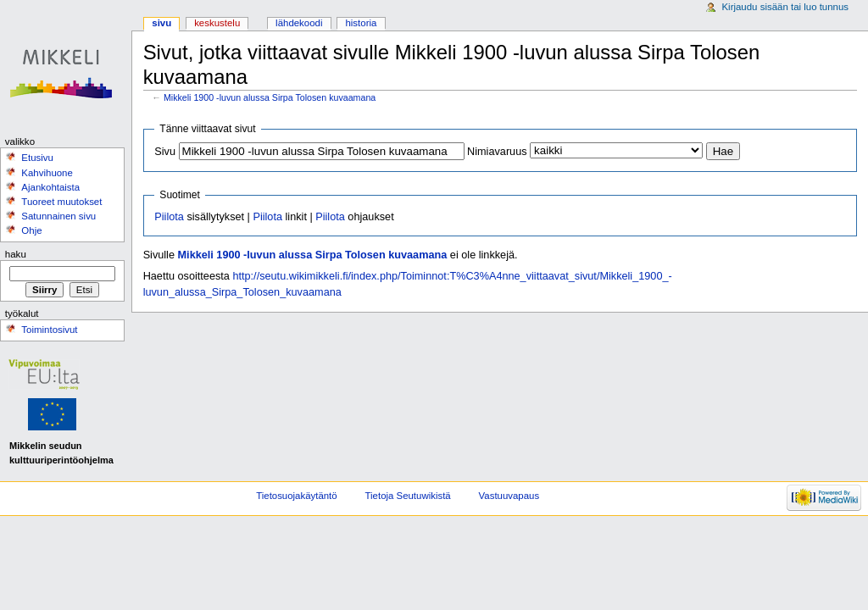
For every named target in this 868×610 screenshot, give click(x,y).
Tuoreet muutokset (61, 202)
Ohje (31, 230)
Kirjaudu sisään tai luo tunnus (785, 7)
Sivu (165, 152)
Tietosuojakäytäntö (296, 496)
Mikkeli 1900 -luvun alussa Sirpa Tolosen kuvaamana (270, 97)
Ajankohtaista (50, 187)
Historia (361, 23)
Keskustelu (217, 23)
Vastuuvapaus (509, 496)
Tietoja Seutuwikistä (408, 496)
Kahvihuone (47, 173)
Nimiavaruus (497, 152)
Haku (16, 254)
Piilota (169, 217)
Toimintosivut (49, 330)
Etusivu (37, 158)
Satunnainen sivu (58, 216)
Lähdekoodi (299, 23)
